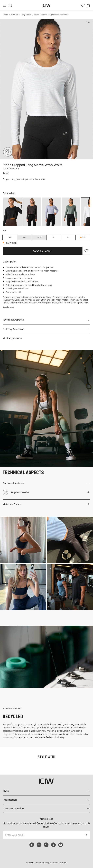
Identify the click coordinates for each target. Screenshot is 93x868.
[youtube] (61, 845)
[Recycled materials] (7, 153)
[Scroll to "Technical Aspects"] (46, 320)
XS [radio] (10, 237)
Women (14, 15)
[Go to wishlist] (83, 5)
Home (5, 15)
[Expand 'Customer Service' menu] (46, 808)
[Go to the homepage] (47, 5)
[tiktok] (53, 845)
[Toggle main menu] (5, 5)
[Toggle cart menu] (88, 5)
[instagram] (39, 845)
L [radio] (54, 237)
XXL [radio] (84, 237)
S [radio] (24, 237)
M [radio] (39, 237)
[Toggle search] (10, 5)
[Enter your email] (42, 835)
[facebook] (32, 845)
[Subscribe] (86, 835)
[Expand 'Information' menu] (46, 800)
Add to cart (42, 251)
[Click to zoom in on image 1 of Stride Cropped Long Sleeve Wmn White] (46, 89)
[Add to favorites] (86, 251)
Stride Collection (11, 169)
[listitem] (12, 212)
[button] (46, 329)
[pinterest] (46, 845)
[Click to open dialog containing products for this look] (23, 540)
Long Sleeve (26, 15)
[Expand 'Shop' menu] (46, 791)
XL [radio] (68, 237)
